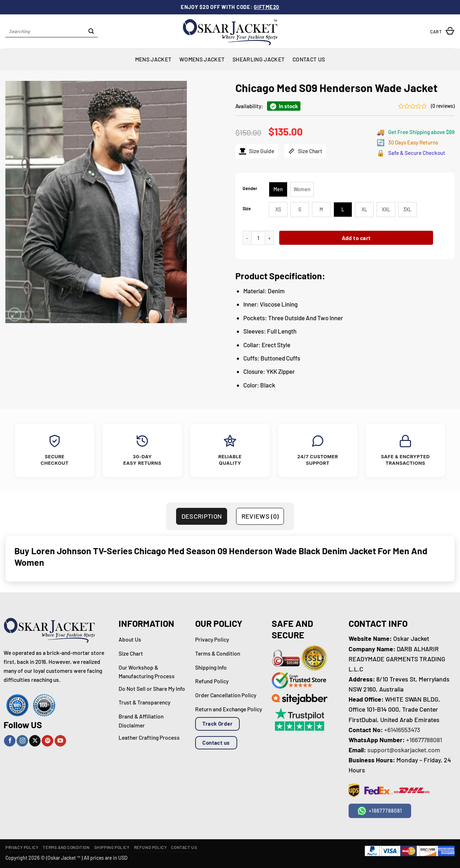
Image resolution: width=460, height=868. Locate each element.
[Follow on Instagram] (22, 741)
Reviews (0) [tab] (260, 516)
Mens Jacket (153, 59)
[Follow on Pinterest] (47, 741)
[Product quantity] (258, 238)
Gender (250, 189)
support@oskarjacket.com (404, 750)
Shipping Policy (112, 847)
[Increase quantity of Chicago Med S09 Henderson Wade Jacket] (270, 238)
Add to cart (356, 238)
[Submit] (91, 32)
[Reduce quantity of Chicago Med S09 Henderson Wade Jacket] (247, 238)
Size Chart (305, 151)
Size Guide (257, 151)
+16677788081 (424, 740)
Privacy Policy (22, 847)
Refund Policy (151, 847)
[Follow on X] (35, 741)
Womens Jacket (202, 59)
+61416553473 (402, 730)
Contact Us (309, 59)
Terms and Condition (66, 847)
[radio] (278, 189)
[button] (442, 31)
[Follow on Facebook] (10, 741)
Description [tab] (202, 516)
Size (247, 209)
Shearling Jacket (259, 59)
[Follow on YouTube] (60, 741)
